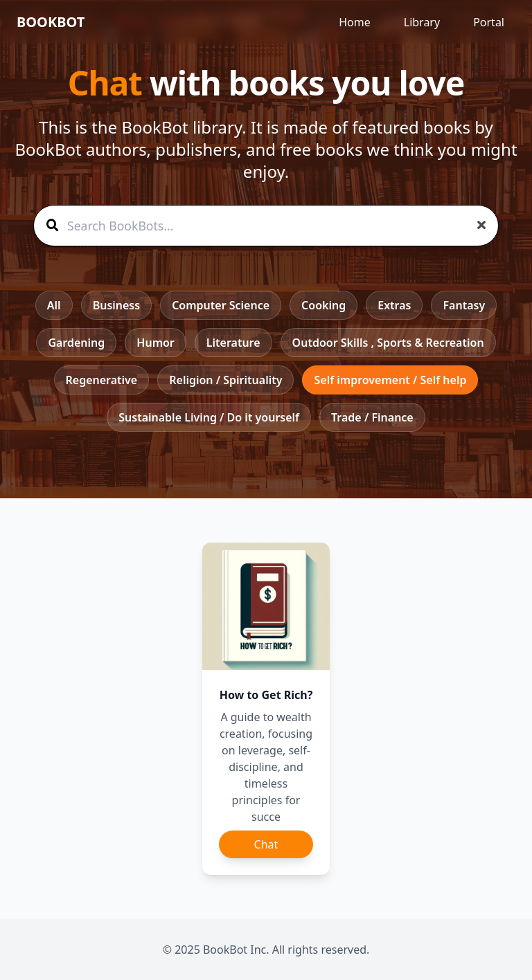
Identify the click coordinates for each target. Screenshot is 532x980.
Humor (155, 343)
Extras (394, 305)
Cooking (323, 305)
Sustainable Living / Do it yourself (209, 417)
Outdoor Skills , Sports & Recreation (388, 343)
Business (117, 305)
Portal (489, 22)
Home (355, 22)
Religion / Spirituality (225, 380)
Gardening (76, 343)
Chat (266, 844)
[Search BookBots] (266, 226)
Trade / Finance (372, 417)
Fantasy (464, 305)
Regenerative (102, 380)
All (54, 305)
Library (422, 22)
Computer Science (221, 305)
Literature (233, 343)
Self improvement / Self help (390, 380)
